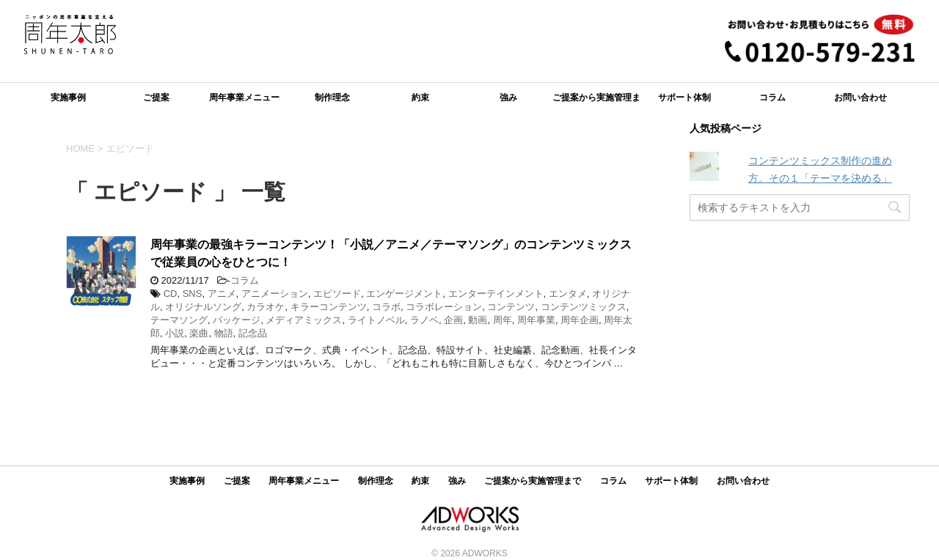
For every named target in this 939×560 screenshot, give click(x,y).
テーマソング (179, 320)
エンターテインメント (496, 294)
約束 (420, 97)
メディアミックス (304, 320)
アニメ (222, 294)
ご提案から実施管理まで (596, 102)
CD (171, 294)
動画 (478, 320)
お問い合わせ (861, 97)
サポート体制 (684, 97)
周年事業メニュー (244, 97)
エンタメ (568, 294)
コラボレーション (444, 307)
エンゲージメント (404, 294)
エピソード (337, 294)
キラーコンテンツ (329, 307)
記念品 (253, 333)
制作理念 (332, 97)
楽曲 (199, 333)
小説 (175, 333)
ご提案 (156, 97)
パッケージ (237, 320)
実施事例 (68, 97)
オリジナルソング (203, 307)
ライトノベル (376, 320)
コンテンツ (511, 307)
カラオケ (266, 307)
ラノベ (424, 320)
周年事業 (536, 320)
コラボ (386, 307)
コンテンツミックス (584, 307)
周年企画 (580, 320)
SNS (193, 294)
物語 (224, 333)
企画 (453, 320)
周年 (503, 320)
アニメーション (275, 294)
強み (508, 97)
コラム (772, 97)
